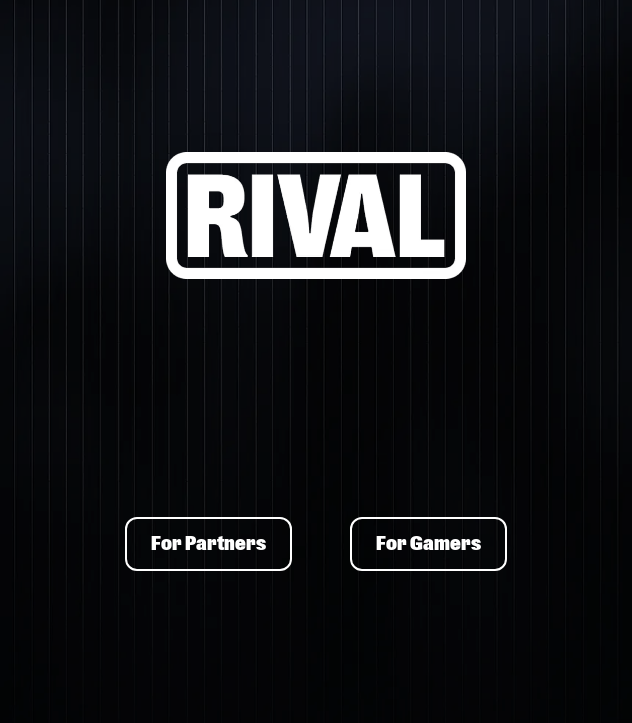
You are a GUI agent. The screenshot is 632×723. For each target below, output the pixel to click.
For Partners (208, 544)
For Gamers (428, 544)
